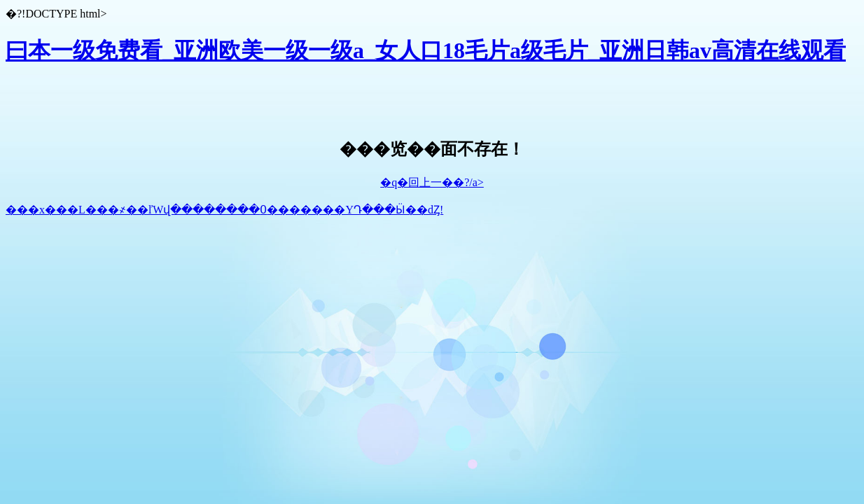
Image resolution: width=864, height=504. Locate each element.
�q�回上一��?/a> (432, 182)
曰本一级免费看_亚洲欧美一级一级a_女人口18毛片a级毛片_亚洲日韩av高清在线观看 (426, 50)
